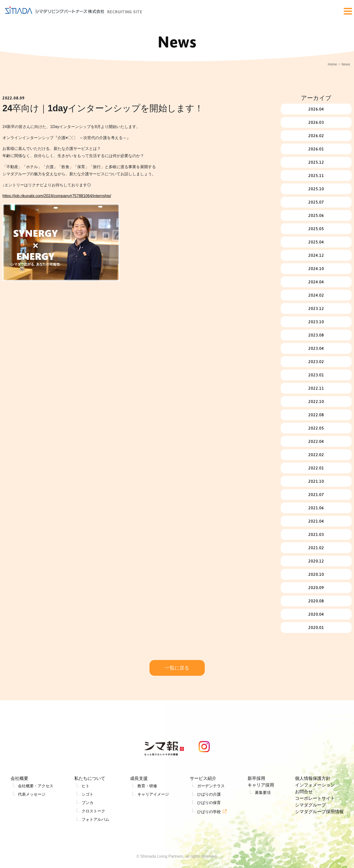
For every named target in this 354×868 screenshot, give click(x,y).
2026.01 (316, 149)
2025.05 (316, 229)
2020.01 (316, 627)
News (346, 64)
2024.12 (316, 255)
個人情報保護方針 (313, 798)
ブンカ (88, 823)
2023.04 (316, 348)
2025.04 (316, 242)
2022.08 (316, 415)
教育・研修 (147, 806)
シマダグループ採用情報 (319, 832)
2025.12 (316, 162)
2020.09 (316, 588)
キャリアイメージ (153, 814)
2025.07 (316, 202)
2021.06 (316, 508)
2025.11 (316, 176)
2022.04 (316, 441)
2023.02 (316, 362)
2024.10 (316, 269)
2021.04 (316, 521)
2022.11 (316, 388)
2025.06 (316, 215)
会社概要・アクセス (36, 806)
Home (332, 64)
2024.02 (316, 295)
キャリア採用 (261, 805)
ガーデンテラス (211, 806)
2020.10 (316, 574)
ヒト (86, 806)
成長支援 (139, 798)
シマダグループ (310, 825)
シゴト (88, 814)
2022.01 (316, 468)
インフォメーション (315, 805)
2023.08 (316, 335)
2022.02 (316, 455)
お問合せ (304, 812)
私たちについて (90, 798)
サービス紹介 (203, 798)
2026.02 (316, 136)
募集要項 (263, 812)
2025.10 (316, 189)
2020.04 (316, 614)
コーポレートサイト (315, 818)
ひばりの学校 (209, 832)
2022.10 (316, 402)
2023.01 (316, 375)
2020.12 (316, 561)
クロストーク (93, 831)
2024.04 (316, 282)
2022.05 (316, 428)
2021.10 (316, 481)
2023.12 (316, 308)
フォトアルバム (95, 839)
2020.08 (316, 601)
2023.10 (316, 322)
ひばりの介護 (209, 814)
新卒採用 (256, 798)
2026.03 (316, 122)
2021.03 (316, 534)
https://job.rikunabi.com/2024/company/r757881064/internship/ (57, 196)
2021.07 (316, 495)
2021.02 (316, 548)
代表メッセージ (32, 814)
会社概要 (19, 798)
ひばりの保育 (209, 823)
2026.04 (316, 109)
